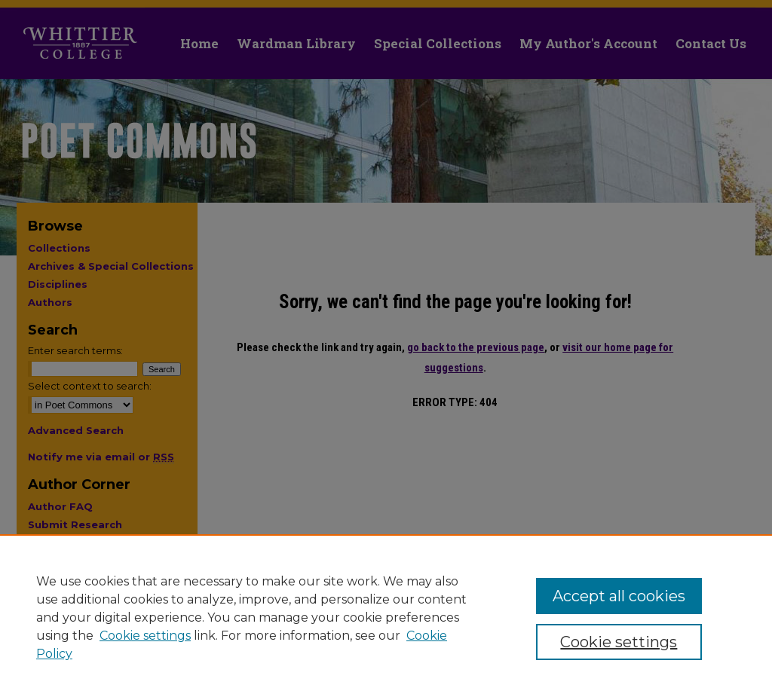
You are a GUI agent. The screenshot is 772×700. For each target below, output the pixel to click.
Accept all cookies (619, 596)
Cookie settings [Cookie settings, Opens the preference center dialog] (619, 642)
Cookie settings (145, 636)
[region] (386, 617)
